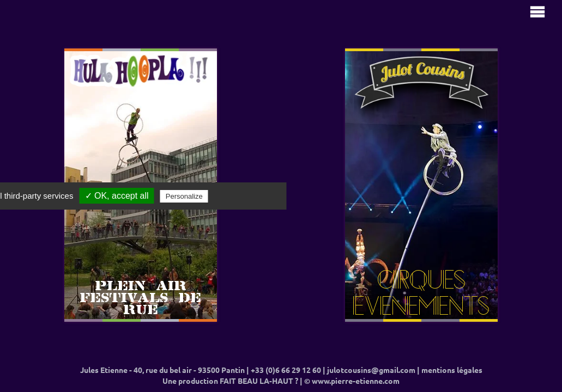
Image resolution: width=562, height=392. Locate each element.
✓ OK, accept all (117, 196)
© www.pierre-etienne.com (352, 381)
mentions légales (452, 370)
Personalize (184, 196)
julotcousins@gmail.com (371, 370)
